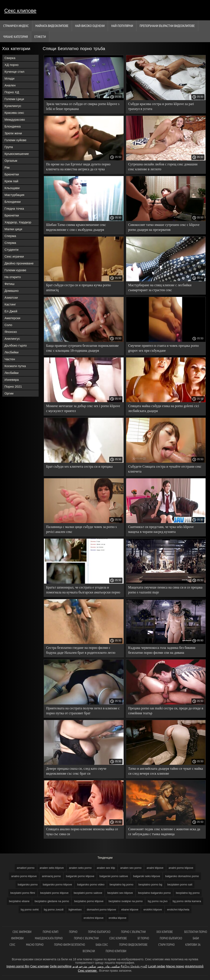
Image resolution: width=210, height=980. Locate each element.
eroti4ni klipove (153, 910)
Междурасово (15, 119)
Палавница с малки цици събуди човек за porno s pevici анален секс (81, 529)
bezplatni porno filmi (23, 893)
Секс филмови (22, 932)
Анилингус (12, 339)
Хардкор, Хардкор (18, 222)
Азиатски (11, 297)
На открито (13, 277)
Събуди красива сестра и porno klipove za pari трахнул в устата (161, 106)
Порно (73, 932)
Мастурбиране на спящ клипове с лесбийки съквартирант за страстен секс (160, 288)
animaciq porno (51, 876)
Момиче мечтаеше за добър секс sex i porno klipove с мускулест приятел (83, 408)
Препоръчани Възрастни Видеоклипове (167, 26)
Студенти (12, 250)
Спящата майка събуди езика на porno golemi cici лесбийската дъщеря (164, 408)
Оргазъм (11, 161)
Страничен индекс (16, 26)
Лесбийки (12, 352)
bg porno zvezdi (54, 910)
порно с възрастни (133, 932)
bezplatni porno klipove (54, 893)
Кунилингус (13, 106)
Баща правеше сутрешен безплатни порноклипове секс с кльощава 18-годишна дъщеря (82, 348)
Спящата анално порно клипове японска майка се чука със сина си (82, 832)
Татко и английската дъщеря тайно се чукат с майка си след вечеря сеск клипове (166, 771)
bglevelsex (75, 910)
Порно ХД (12, 92)
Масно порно (35, 945)
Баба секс (102, 945)
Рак (7, 167)
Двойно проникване (19, 263)
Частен (10, 359)
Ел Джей (11, 311)
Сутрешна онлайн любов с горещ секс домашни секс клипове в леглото (163, 167)
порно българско (171, 938)
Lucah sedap (157, 966)
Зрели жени (13, 133)
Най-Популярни (122, 26)
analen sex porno (131, 868)
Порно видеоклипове (133, 945)
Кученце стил (14, 72)
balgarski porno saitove (114, 876)
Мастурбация (14, 195)
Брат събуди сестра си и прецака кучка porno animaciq (78, 288)
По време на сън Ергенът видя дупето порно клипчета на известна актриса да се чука (78, 167)
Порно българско (99, 932)
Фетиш (9, 284)
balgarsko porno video (91, 884)
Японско (11, 332)
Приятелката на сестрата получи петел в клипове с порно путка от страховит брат (83, 711)
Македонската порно (49, 938)
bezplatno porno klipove (89, 901)
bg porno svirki (30, 910)
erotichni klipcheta (178, 910)
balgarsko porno (28, 884)
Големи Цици (14, 99)
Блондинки (13, 202)
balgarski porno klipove (80, 876)
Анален (10, 85)
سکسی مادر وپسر (108, 966)
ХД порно (12, 65)
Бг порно (143, 938)
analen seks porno (80, 868)
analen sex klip (106, 868)
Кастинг (10, 304)
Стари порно (167, 945)
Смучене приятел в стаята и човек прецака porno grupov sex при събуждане (164, 348)
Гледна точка (14, 208)
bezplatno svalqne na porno (126, 901)
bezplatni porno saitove (88, 893)
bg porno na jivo (158, 901)
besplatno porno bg (150, 884)
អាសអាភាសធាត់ (194, 966)
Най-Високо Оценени (90, 26)
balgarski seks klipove (147, 876)
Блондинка (13, 126)
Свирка (10, 58)
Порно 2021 (13, 386)
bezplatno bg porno (188, 893)
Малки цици (13, 229)
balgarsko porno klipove (57, 884)
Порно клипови (116, 951)
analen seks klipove (52, 868)
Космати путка (15, 366)
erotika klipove (117, 918)
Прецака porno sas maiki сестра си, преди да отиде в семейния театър (166, 711)
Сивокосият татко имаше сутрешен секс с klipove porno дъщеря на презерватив (164, 227)
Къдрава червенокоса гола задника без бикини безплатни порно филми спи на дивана (162, 650)
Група (9, 147)
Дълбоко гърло (16, 345)
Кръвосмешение (17, 154)
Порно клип (50, 932)
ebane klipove (130, 910)
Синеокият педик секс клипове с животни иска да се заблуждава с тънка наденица (164, 832)
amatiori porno (26, 868)
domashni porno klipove (101, 910)
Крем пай (11, 181)
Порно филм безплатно (70, 945)
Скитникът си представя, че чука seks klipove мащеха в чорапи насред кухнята (161, 529)
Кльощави (12, 188)
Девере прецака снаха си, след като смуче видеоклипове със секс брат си (76, 771)
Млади (9, 78)
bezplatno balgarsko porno (154, 893)
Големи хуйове (15, 140)
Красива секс (14, 113)
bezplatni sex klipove (120, 893)
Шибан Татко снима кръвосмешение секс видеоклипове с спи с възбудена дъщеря (76, 227)
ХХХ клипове (165, 932)
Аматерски (12, 318)
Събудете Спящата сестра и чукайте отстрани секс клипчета (165, 469)
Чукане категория (15, 37)
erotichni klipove (94, 918)
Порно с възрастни (86, 938)
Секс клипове (20, 11)
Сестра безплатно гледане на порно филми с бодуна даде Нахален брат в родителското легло (81, 650)
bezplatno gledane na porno (52, 901)
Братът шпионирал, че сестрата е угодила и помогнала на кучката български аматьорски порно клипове (83, 591)
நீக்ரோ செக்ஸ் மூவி (134, 966)
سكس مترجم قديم (84, 966)
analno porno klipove (24, 876)
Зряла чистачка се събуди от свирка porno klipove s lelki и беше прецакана (83, 106)
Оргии (9, 393)
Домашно (12, 291)
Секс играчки (14, 256)
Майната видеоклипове (52, 26)
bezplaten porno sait (180, 884)
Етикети (40, 37)
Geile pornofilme (61, 966)
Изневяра (12, 380)
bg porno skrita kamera (187, 901)
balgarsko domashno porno (182, 876)
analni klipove (155, 868)
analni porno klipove (181, 868)
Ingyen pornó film (18, 966)
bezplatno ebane (19, 901)
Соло (8, 325)
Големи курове (15, 270)
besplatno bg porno (121, 884)
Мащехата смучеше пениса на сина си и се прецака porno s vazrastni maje (165, 590)
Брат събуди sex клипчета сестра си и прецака (79, 466)
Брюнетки (12, 174)
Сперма (10, 236)
